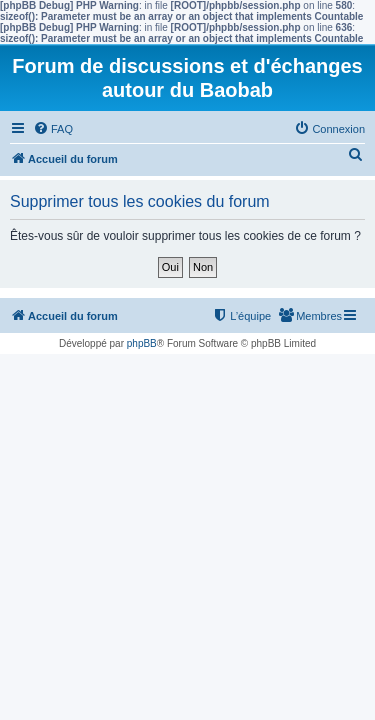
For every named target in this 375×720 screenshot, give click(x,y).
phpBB (142, 343)
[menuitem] (53, 129)
